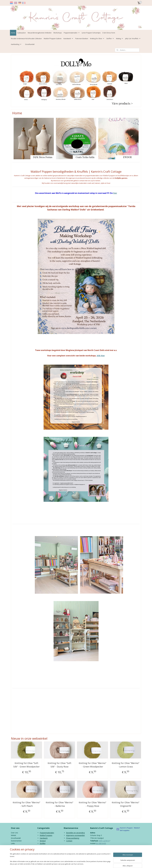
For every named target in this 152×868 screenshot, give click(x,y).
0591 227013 (104, 841)
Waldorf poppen (46, 835)
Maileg (120, 38)
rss (75, 864)
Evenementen (16, 841)
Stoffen (110, 38)
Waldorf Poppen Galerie (53, 38)
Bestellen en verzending (75, 833)
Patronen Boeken (82, 38)
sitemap (70, 864)
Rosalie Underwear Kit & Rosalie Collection (26, 38)
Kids (41, 846)
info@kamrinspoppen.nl (104, 849)
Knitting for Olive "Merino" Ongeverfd (126, 804)
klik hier (101, 356)
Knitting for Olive (97, 38)
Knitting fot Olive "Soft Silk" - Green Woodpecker (26, 765)
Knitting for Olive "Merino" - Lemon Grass (126, 765)
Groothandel (30, 44)
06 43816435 (101, 843)
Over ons (14, 833)
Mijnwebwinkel (105, 864)
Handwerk (68, 38)
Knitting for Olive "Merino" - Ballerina (59, 804)
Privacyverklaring (73, 838)
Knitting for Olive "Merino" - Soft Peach (26, 804)
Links (13, 843)
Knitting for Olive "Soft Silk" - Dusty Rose (59, 765)
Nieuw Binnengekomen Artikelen (40, 33)
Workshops (58, 33)
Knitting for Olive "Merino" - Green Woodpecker (93, 765)
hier (115, 193)
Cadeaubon (21, 33)
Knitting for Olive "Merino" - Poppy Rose (93, 804)
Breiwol (43, 841)
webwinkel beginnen (84, 864)
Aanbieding (16, 44)
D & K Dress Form (109, 33)
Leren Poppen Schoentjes (91, 33)
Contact (69, 841)
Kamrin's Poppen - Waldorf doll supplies (128, 829)
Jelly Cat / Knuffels (133, 38)
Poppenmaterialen (72, 33)
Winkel (13, 835)
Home (13, 33)
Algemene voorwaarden (75, 835)
